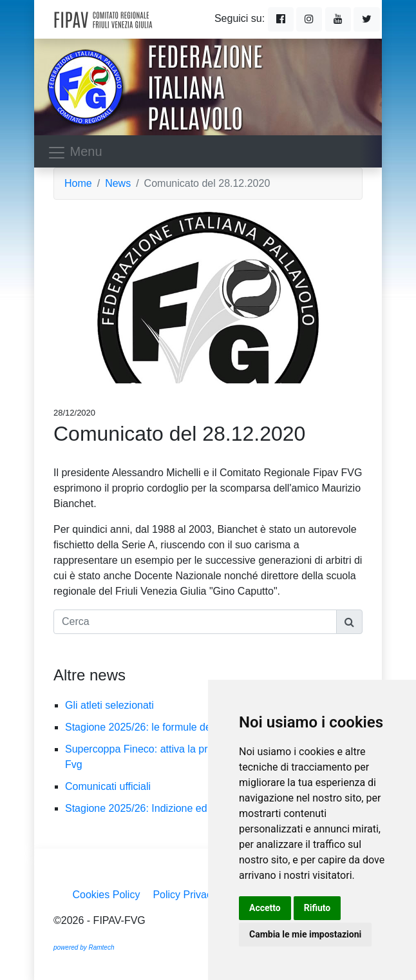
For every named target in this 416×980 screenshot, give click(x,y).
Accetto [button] (265, 908)
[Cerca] (195, 622)
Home (78, 183)
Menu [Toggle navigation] (75, 153)
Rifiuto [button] (317, 908)
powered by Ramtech (84, 947)
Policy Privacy (185, 895)
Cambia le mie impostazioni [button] (305, 934)
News (118, 183)
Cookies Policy (106, 895)
